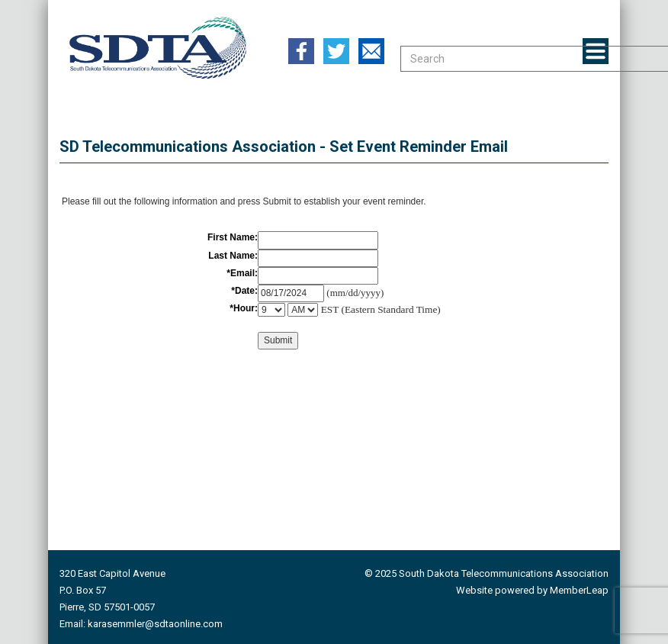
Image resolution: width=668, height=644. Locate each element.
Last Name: (233, 256)
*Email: (242, 273)
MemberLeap (579, 590)
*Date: (244, 291)
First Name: (233, 237)
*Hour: (244, 308)
